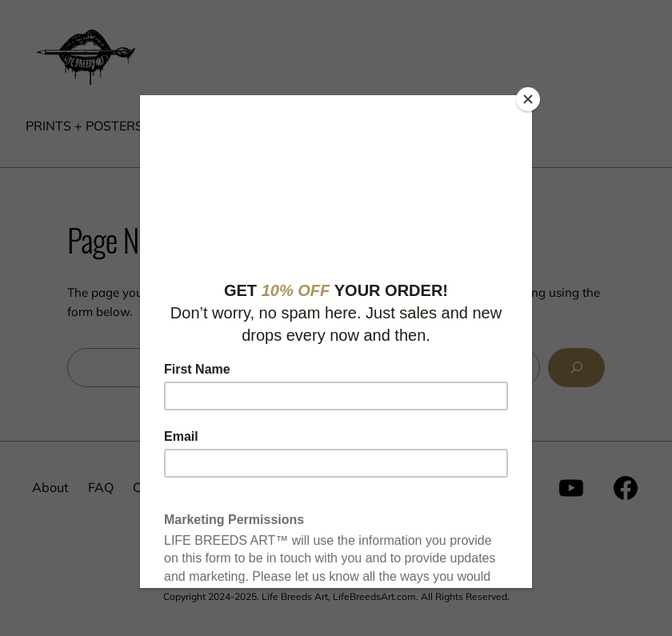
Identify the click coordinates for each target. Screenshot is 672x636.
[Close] (528, 99)
